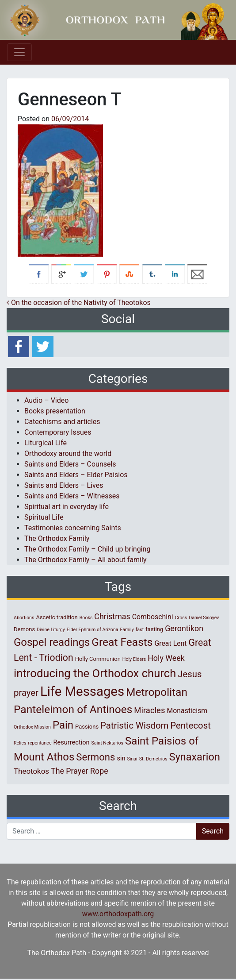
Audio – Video (46, 400)
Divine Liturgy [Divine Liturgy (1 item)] (51, 630)
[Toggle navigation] (19, 52)
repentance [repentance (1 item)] (40, 743)
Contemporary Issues (58, 432)
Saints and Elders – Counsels (70, 464)
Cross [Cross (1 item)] (181, 618)
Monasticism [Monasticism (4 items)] (187, 711)
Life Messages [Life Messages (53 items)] (82, 691)
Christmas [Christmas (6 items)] (112, 616)
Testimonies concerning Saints (73, 528)
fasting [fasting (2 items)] (154, 629)
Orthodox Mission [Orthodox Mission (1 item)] (32, 727)
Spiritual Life (44, 517)
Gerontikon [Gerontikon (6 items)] (184, 628)
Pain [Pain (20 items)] (63, 725)
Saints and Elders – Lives (64, 485)
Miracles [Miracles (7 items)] (149, 710)
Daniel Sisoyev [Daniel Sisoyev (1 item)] (204, 618)
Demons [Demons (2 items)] (24, 629)
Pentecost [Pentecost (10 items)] (190, 725)
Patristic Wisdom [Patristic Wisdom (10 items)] (134, 725)
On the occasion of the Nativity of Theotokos (79, 303)
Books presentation (55, 411)
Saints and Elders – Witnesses (72, 496)
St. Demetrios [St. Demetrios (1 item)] (153, 759)
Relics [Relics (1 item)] (20, 743)
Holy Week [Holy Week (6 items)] (166, 658)
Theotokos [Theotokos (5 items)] (31, 771)
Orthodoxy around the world (68, 453)
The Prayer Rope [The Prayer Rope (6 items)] (80, 771)
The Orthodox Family (57, 538)
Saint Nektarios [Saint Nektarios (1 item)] (107, 743)
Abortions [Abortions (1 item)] (24, 618)
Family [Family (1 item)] (127, 630)
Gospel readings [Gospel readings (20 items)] (52, 642)
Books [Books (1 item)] (86, 618)
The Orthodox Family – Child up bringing (87, 549)
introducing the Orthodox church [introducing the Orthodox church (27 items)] (95, 673)
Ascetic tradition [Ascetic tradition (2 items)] (57, 617)
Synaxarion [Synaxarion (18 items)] (195, 757)
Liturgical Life (46, 443)
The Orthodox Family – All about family (85, 560)
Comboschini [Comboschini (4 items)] (153, 617)
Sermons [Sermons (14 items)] (95, 757)
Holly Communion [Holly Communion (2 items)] (98, 659)
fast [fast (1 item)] (140, 630)
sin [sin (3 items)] (121, 758)
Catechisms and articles (62, 422)
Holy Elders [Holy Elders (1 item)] (134, 659)
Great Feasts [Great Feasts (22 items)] (122, 642)
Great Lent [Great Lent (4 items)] (170, 643)
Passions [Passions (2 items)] (87, 727)
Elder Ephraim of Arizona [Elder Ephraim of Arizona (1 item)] (93, 630)
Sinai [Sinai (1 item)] (132, 759)
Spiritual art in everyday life (67, 507)
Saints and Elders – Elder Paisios (76, 475)
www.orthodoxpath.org (118, 914)
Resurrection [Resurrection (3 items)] (72, 742)
